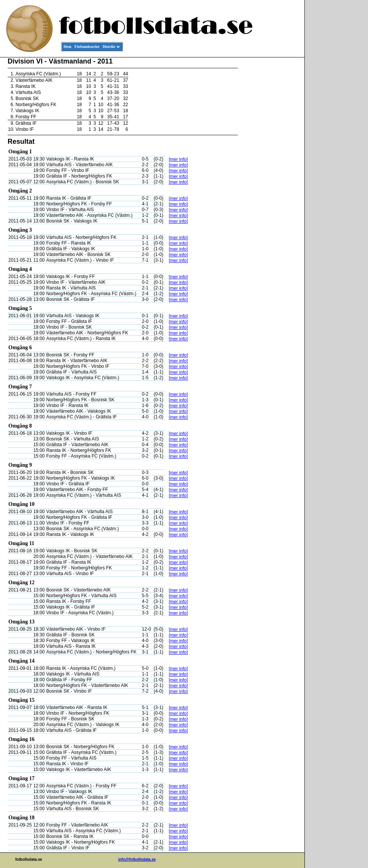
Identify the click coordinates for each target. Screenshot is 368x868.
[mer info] (178, 159)
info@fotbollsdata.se (137, 859)
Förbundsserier (87, 47)
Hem (68, 47)
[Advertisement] (270, 173)
